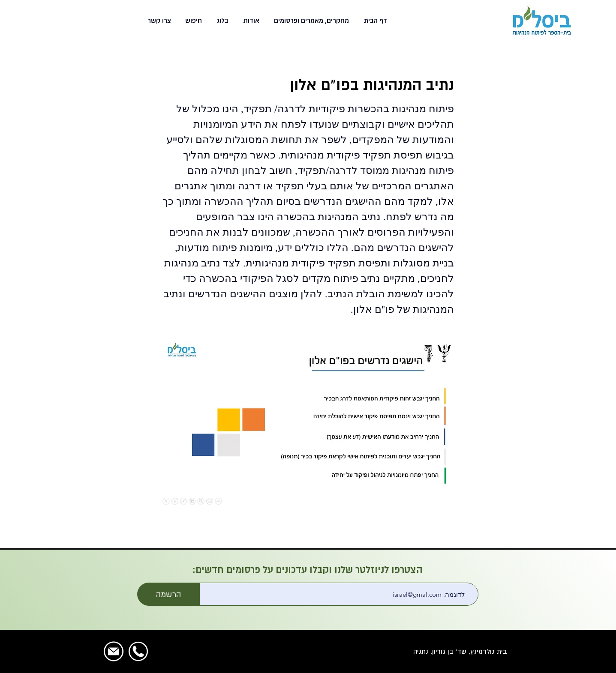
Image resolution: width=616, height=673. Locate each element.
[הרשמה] (168, 594)
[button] (311, 21)
